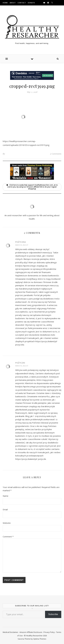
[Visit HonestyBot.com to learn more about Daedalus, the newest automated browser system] (32, 79)
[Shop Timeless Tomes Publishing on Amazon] (32, 179)
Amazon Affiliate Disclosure (31, 632)
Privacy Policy (49, 632)
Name (6, 496)
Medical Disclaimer (10, 632)
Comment (8, 537)
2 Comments (56, 154)
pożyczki (20, 363)
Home (5, 3)
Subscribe (53, 614)
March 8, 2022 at (22, 245)
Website (7, 523)
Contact (22, 3)
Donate (31, 3)
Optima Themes (40, 639)
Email (5, 509)
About (13, 3)
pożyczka (21, 242)
